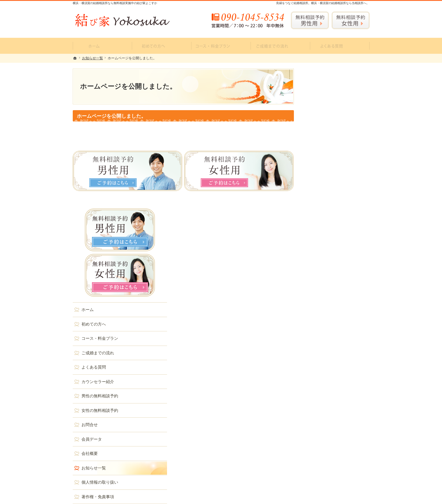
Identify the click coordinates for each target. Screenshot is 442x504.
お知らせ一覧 (321, 328)
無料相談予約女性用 (351, 20)
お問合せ (317, 285)
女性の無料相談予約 (327, 270)
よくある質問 (321, 227)
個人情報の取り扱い (327, 342)
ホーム (315, 169)
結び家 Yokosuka (150, 495)
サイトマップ (321, 371)
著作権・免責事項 (325, 357)
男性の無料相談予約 (327, 256)
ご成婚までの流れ (325, 213)
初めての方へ (321, 184)
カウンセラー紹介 (325, 242)
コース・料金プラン (327, 198)
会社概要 (317, 313)
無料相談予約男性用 (310, 20)
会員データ (319, 299)
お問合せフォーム (329, 468)
